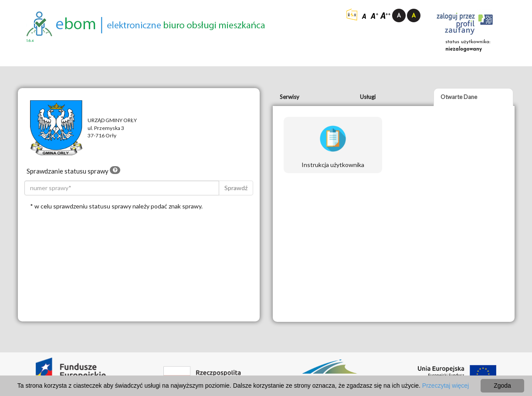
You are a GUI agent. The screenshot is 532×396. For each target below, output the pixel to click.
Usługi (368, 97)
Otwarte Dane (459, 97)
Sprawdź (236, 188)
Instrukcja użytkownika (333, 147)
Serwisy (290, 97)
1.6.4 (30, 41)
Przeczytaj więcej (446, 386)
